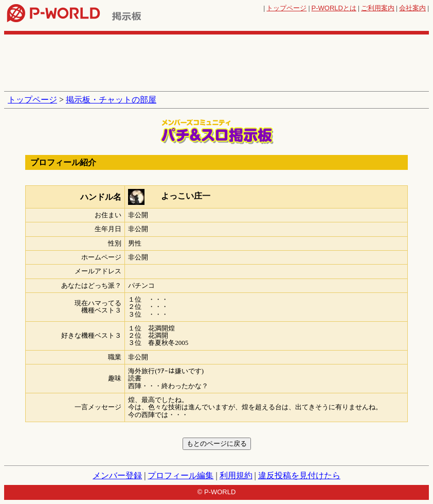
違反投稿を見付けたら (299, 475)
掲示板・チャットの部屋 (111, 100)
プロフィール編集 (181, 475)
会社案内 (412, 8)
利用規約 (236, 475)
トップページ (286, 8)
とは (334, 8)
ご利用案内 (378, 8)
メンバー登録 (117, 475)
